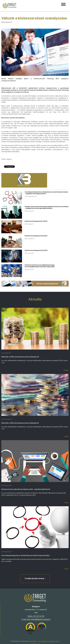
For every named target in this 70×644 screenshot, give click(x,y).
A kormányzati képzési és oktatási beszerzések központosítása (25, 555)
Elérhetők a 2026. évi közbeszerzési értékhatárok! (20, 357)
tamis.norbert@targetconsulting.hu (39, 619)
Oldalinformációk (54, 641)
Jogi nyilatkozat (43, 641)
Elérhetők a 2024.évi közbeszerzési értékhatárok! (20, 423)
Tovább (66, 370)
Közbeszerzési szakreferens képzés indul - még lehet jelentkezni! (26, 489)
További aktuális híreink (35, 578)
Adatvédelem (33, 641)
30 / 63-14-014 (39, 616)
